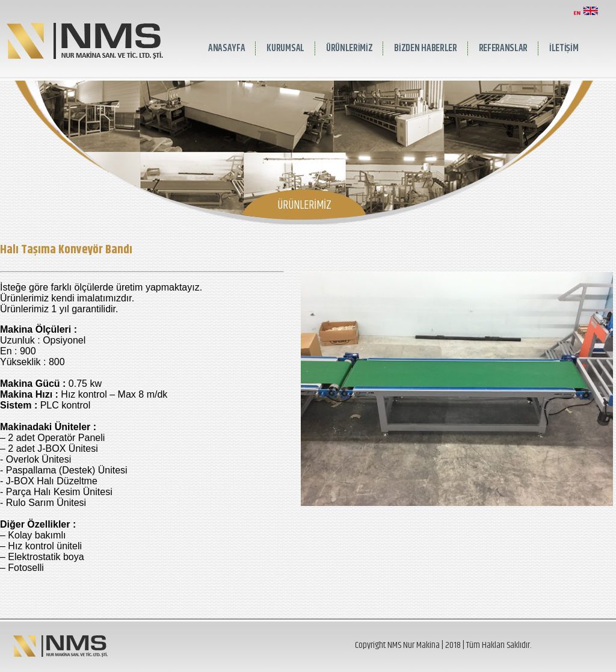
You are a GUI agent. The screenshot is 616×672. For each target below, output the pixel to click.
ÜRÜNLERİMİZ (349, 48)
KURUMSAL (285, 48)
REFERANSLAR (503, 48)
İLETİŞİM (564, 48)
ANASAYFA (226, 48)
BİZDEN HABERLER (425, 48)
